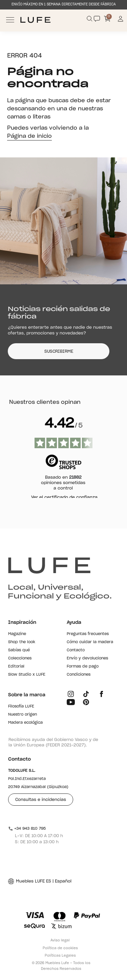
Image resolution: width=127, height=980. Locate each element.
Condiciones (79, 674)
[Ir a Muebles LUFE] (35, 20)
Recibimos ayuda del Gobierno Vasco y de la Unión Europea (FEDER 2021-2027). (53, 742)
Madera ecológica (25, 723)
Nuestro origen (23, 714)
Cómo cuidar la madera (90, 642)
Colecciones (20, 658)
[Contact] (97, 19)
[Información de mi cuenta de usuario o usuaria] (121, 20)
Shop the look (22, 642)
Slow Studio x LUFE (27, 674)
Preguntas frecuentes (88, 634)
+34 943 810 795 (27, 829)
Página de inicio (29, 136)
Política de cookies (60, 948)
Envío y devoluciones (87, 658)
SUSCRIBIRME (59, 351)
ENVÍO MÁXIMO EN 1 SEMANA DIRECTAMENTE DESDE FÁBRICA (64, 4)
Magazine (17, 634)
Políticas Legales (60, 956)
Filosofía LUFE (21, 706)
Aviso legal (60, 940)
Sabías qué (19, 650)
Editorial (16, 666)
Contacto (76, 650)
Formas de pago (83, 666)
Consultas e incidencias (41, 800)
